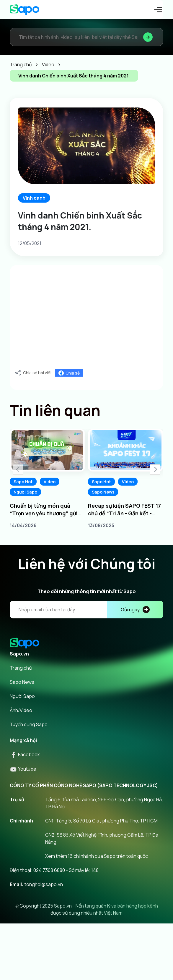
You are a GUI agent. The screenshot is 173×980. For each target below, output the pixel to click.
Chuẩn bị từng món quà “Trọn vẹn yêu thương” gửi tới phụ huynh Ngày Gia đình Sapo (46, 510)
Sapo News (103, 492)
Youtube (23, 769)
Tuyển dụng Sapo (29, 724)
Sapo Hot (23, 482)
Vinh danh (34, 198)
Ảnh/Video (21, 710)
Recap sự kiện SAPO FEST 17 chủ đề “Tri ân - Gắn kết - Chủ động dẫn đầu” (124, 510)
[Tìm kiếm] (148, 37)
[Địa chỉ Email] (86, 610)
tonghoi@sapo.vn (44, 884)
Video (50, 482)
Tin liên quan (55, 410)
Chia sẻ (69, 373)
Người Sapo (25, 492)
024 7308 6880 (49, 870)
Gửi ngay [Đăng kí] (135, 610)
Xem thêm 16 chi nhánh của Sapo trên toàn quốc (97, 856)
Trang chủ (21, 668)
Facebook (25, 754)
